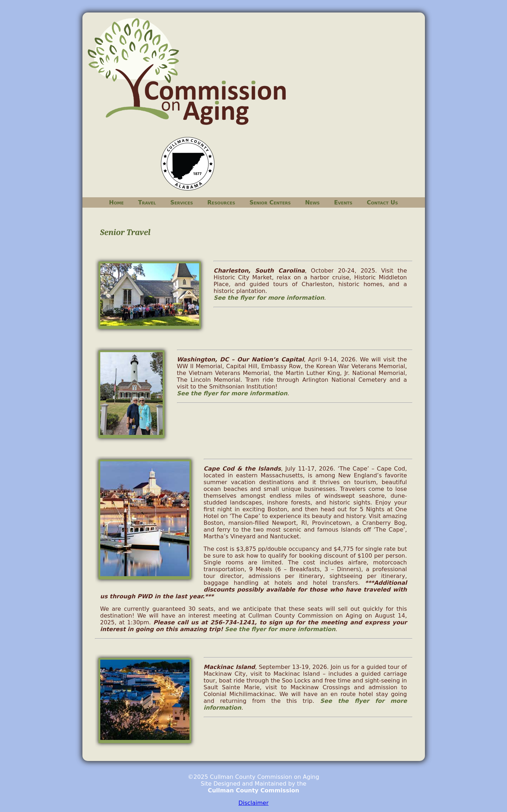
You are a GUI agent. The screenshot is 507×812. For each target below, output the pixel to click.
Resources (221, 202)
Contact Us (382, 202)
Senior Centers (270, 202)
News (312, 202)
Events (343, 202)
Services (182, 202)
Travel (147, 202)
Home (116, 202)
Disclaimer (253, 803)
